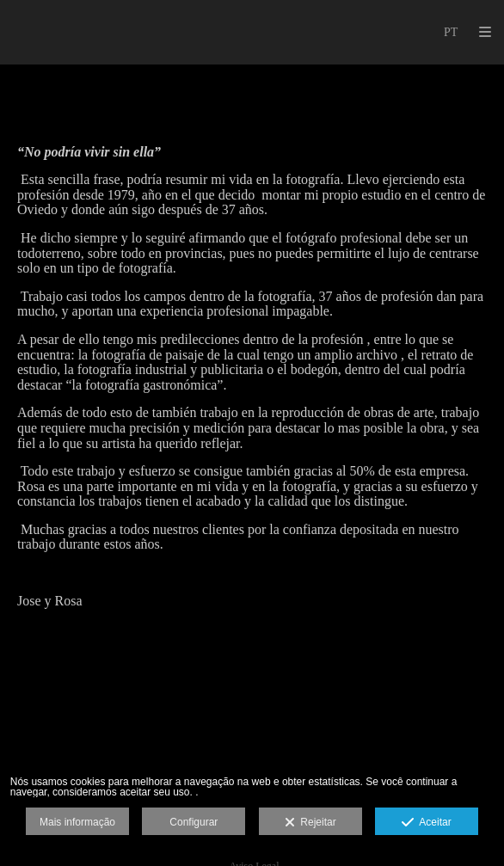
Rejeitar (310, 823)
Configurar (194, 822)
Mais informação (77, 822)
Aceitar (426, 823)
